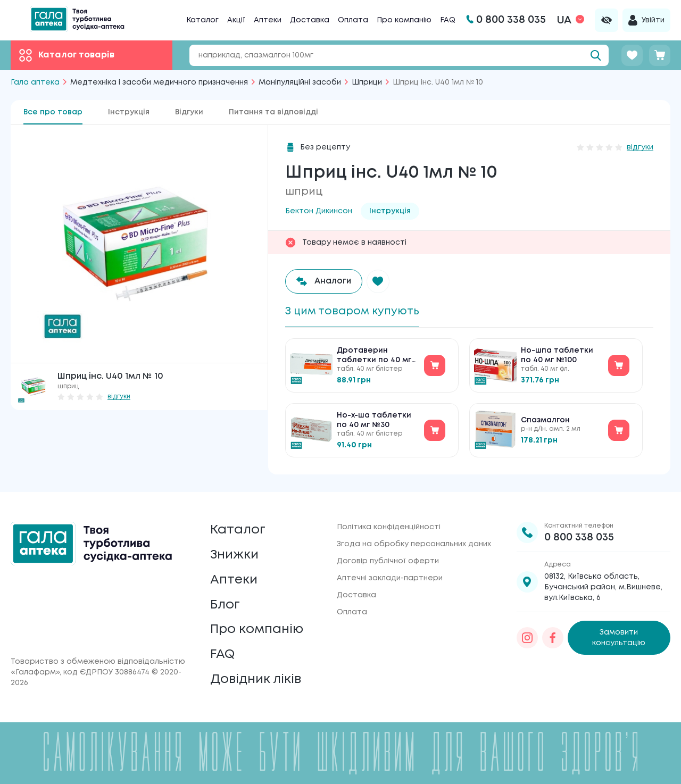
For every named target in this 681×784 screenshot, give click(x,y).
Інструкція (129, 112)
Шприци (367, 82)
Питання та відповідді (273, 112)
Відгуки (189, 112)
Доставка (310, 20)
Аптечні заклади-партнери (390, 578)
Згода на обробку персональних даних (414, 544)
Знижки (234, 554)
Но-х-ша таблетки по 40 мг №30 (374, 420)
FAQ (448, 20)
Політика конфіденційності (389, 527)
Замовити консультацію (619, 637)
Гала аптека (35, 82)
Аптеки (268, 20)
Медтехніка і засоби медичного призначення (159, 82)
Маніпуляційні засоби (300, 82)
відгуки (119, 397)
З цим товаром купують (352, 311)
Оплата (353, 20)
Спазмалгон (545, 420)
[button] (378, 281)
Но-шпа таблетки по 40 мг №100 (557, 355)
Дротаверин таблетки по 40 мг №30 (374, 356)
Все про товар (53, 112)
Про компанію (404, 20)
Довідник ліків (256, 679)
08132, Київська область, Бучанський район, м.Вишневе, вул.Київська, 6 (603, 587)
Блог (225, 604)
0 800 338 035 (579, 537)
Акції (236, 20)
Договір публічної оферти (388, 561)
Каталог (202, 20)
